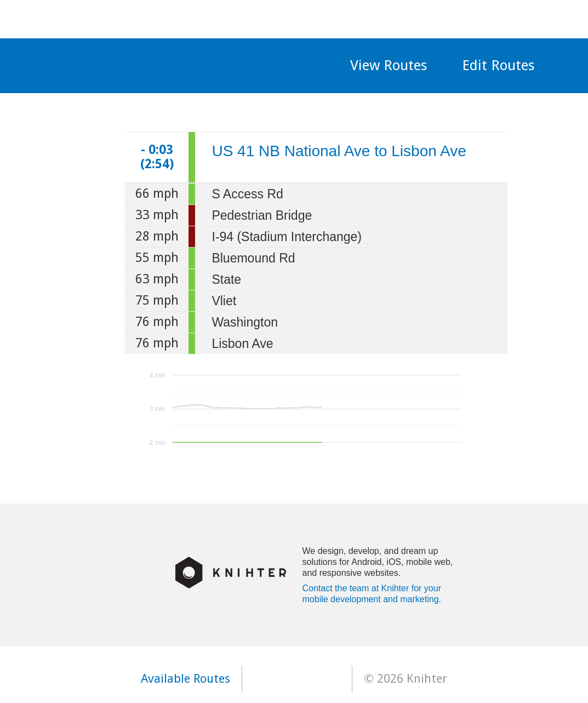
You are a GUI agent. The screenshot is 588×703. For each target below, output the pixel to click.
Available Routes (185, 679)
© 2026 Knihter (406, 679)
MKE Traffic (182, 61)
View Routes (389, 65)
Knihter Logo (231, 573)
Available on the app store (297, 679)
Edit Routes (498, 65)
